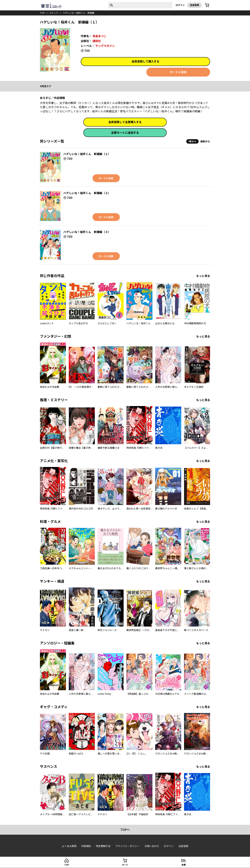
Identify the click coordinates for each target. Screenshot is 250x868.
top (42, 13)
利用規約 (86, 846)
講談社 (97, 41)
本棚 (184, 865)
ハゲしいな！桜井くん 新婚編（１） (87, 154)
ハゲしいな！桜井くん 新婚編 (78, 13)
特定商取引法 (103, 846)
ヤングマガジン (105, 46)
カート (125, 865)
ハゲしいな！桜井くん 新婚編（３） (87, 232)
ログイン (180, 5)
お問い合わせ (152, 846)
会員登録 (194, 5)
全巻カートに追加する (125, 133)
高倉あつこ (99, 36)
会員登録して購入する (145, 61)
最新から (205, 141)
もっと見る (203, 276)
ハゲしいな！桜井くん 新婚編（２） (87, 193)
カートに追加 (178, 72)
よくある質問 (69, 846)
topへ (125, 830)
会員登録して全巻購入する (125, 122)
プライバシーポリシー (127, 846)
